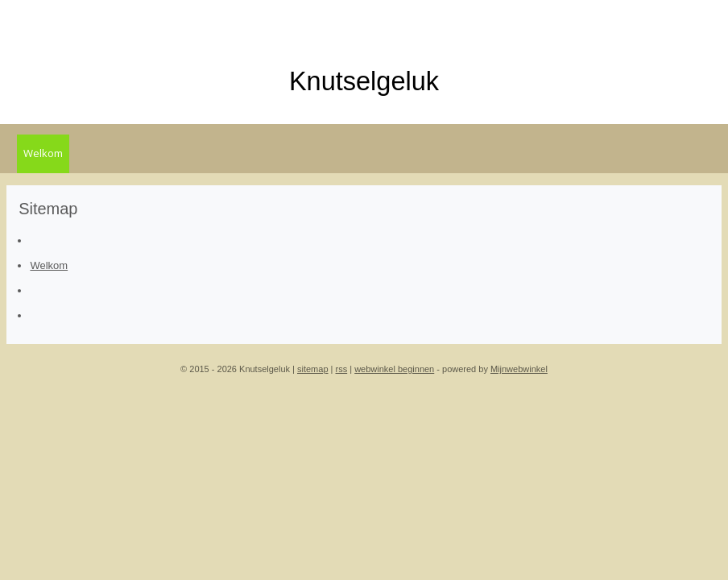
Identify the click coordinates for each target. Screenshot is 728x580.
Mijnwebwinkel (519, 369)
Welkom (43, 153)
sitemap (313, 369)
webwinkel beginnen (394, 369)
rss (342, 369)
